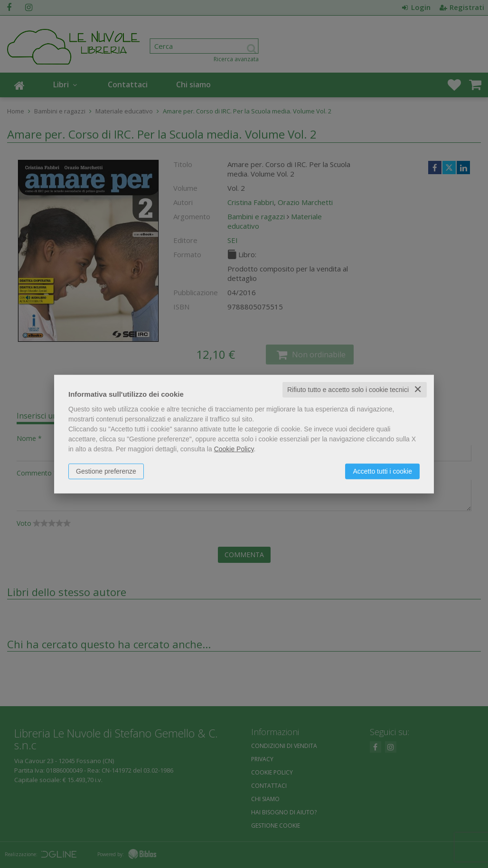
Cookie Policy (234, 449)
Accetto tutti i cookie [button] (382, 471)
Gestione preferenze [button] (106, 471)
